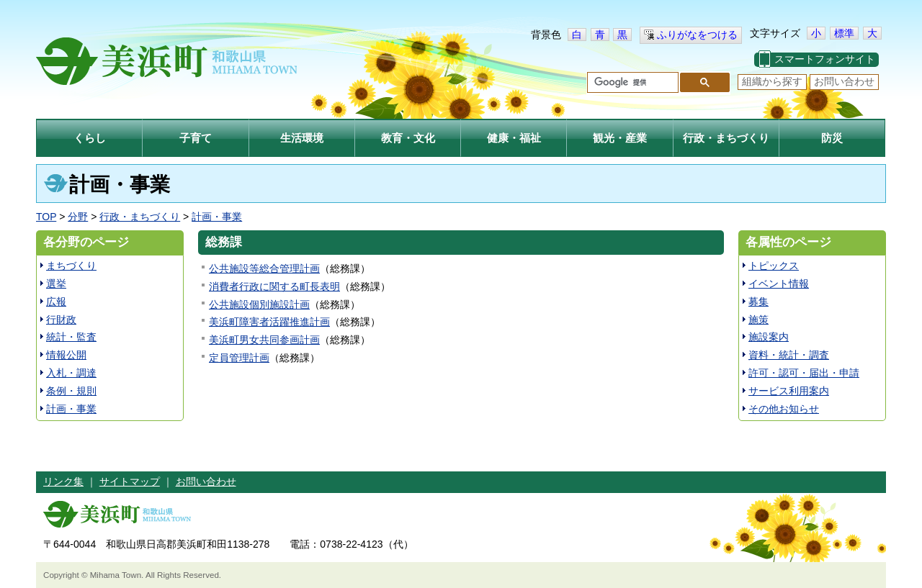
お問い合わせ (844, 81)
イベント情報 (779, 284)
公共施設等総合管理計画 (264, 268)
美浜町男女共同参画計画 (264, 340)
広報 (56, 302)
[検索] (631, 83)
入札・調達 (71, 373)
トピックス (774, 266)
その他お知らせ (784, 409)
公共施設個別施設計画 (259, 304)
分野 (78, 217)
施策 (758, 320)
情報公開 (66, 355)
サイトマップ (130, 481)
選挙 (56, 284)
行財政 (61, 320)
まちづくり (71, 266)
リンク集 (63, 481)
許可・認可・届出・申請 (804, 373)
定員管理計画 (239, 358)
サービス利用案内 (789, 391)
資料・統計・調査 (789, 355)
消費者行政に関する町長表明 (274, 286)
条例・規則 (71, 391)
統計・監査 (71, 337)
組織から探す (772, 81)
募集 (758, 302)
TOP (46, 217)
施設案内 (769, 337)
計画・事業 (217, 217)
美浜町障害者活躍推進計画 (269, 322)
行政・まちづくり (140, 217)
